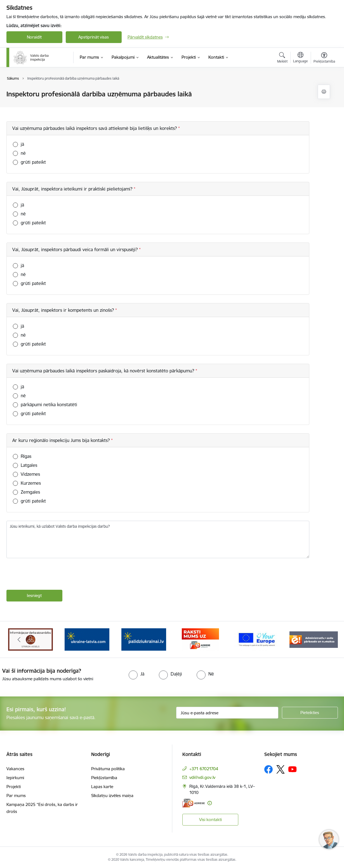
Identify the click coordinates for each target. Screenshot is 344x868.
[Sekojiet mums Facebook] (268, 769)
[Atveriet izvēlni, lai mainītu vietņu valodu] (301, 58)
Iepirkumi (15, 778)
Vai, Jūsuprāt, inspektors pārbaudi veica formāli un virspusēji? (76, 249)
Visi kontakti (210, 820)
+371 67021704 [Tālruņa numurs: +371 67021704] (204, 769)
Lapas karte (102, 787)
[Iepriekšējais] (19, 639)
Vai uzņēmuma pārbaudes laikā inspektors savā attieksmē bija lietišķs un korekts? (95, 128)
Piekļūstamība (104, 778)
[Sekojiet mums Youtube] (293, 769)
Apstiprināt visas (94, 37)
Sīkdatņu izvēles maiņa (112, 796)
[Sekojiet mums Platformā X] (281, 769)
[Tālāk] (325, 639)
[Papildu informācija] (210, 803)
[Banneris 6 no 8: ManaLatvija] (200, 639)
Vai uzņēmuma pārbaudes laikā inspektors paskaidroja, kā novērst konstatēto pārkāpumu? (104, 371)
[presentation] (49, 575)
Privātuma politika (108, 769)
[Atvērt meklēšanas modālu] (282, 58)
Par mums (16, 796)
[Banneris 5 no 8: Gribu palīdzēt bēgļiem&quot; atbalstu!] (144, 639)
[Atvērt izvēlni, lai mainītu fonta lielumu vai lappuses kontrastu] (324, 58)
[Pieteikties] (310, 713)
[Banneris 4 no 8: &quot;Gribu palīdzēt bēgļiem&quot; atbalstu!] (87, 639)
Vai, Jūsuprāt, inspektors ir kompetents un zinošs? (64, 310)
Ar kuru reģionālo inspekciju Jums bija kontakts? (62, 440)
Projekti (14, 787)
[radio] (136, 674)
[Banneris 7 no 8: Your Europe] (257, 639)
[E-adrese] (194, 803)
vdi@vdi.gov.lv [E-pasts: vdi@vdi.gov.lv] (202, 777)
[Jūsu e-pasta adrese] (227, 713)
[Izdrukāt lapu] (324, 92)
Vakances (15, 769)
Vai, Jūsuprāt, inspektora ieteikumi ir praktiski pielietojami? (73, 189)
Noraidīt (34, 37)
